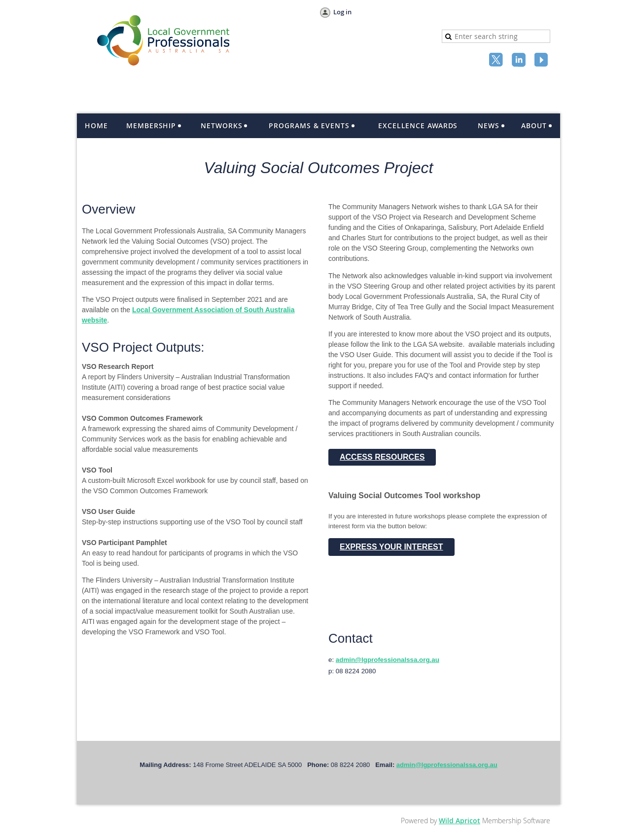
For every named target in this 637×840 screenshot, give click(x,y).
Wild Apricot (460, 821)
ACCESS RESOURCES (382, 457)
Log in (342, 12)
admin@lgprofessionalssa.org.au (388, 660)
